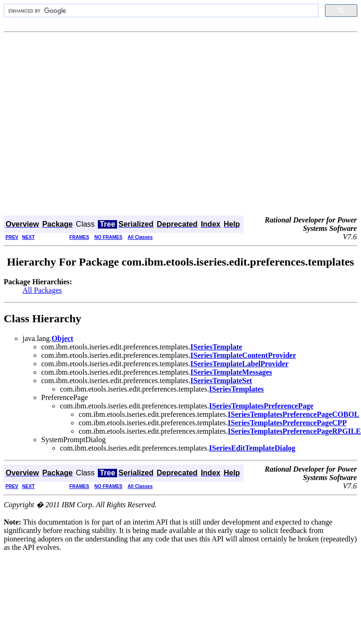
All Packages (42, 290)
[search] (160, 11)
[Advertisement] (88, 125)
